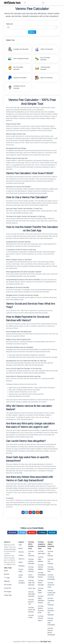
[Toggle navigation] (25, 3)
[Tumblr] (41, 512)
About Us (21, 559)
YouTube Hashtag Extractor (31, 569)
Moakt (6, 571)
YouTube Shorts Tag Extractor (31, 610)
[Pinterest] (30, 512)
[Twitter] (27, 512)
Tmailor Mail (8, 595)
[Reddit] (37, 512)
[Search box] (43, 3)
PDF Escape (8, 585)
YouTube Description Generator (32, 594)
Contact (21, 555)
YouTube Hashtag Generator (31, 561)
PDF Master (8, 592)
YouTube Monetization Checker (42, 575)
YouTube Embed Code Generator (51, 593)
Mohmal (6, 574)
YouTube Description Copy (51, 569)
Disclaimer (22, 566)
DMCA (20, 562)
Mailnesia (7, 581)
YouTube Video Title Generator (31, 583)
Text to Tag (32, 588)
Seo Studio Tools (46, 642)
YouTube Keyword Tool (31, 602)
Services (21, 552)
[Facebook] (23, 512)
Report (21, 548)
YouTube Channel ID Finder (51, 585)
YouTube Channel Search (41, 618)
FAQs (20, 545)
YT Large (7, 578)
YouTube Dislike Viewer (41, 590)
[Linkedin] (34, 512)
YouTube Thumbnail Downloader (51, 577)
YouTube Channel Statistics (41, 567)
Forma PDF (7, 588)
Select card (9, 24)
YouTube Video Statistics (41, 559)
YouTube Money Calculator (41, 583)
